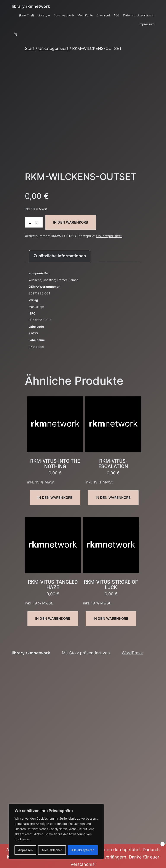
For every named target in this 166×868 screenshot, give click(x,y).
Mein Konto (85, 15)
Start (30, 48)
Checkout (103, 15)
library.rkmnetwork (31, 6)
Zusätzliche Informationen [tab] (60, 256)
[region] (56, 831)
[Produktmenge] (34, 222)
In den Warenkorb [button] (55, 498)
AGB (117, 15)
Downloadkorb (64, 15)
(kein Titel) (26, 15)
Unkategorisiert (53, 48)
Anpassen (25, 850)
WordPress (132, 653)
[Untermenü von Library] (49, 15)
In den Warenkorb (71, 222)
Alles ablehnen (52, 850)
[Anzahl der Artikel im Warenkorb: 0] (16, 34)
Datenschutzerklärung (139, 15)
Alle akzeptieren (83, 850)
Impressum (147, 24)
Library (42, 15)
